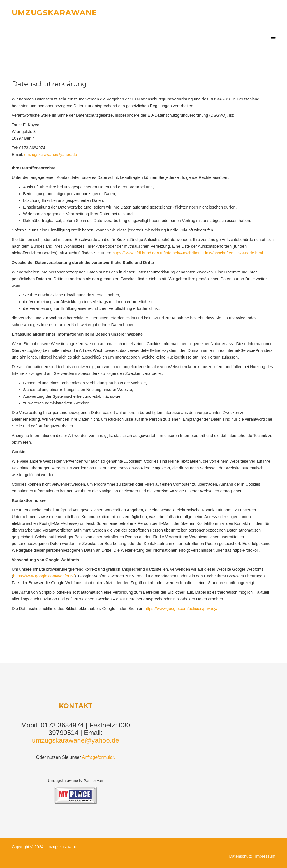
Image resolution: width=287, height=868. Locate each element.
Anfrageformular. (98, 757)
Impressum (265, 856)
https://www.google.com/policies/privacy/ (181, 609)
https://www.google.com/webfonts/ (44, 576)
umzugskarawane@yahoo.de (50, 155)
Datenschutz (242, 856)
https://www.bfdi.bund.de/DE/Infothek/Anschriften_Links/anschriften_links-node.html (188, 253)
